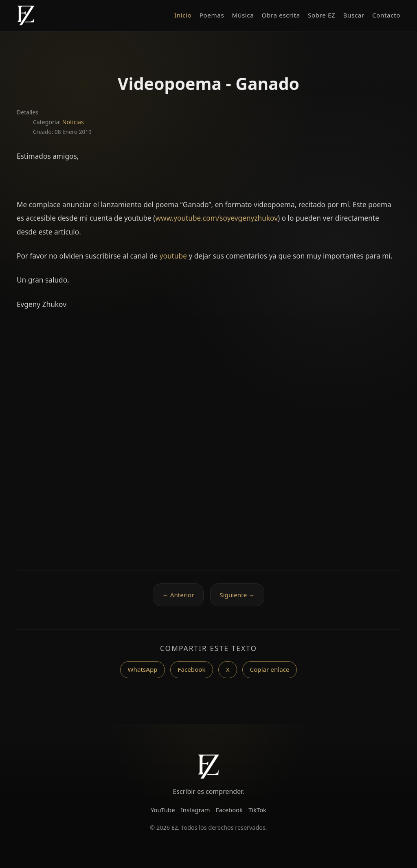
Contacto (386, 15)
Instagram (195, 810)
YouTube (163, 810)
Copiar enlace (270, 669)
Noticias (73, 122)
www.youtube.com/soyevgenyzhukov (217, 218)
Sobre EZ (322, 15)
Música (243, 15)
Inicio (183, 15)
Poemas (212, 15)
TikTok (257, 810)
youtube (173, 256)
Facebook (192, 669)
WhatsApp (142, 669)
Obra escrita (281, 15)
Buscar (354, 15)
